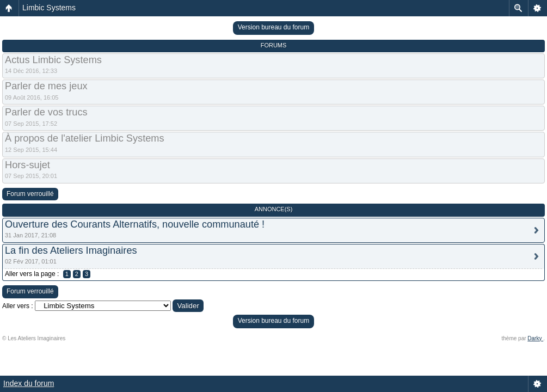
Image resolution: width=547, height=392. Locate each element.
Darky (535, 338)
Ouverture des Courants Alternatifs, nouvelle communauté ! (135, 224)
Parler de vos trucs (46, 112)
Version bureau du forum (273, 27)
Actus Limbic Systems (53, 60)
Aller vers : (18, 306)
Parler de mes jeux (46, 86)
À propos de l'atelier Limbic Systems (85, 138)
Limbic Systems (49, 8)
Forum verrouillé (30, 194)
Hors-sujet (27, 165)
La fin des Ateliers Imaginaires (71, 250)
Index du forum (29, 383)
